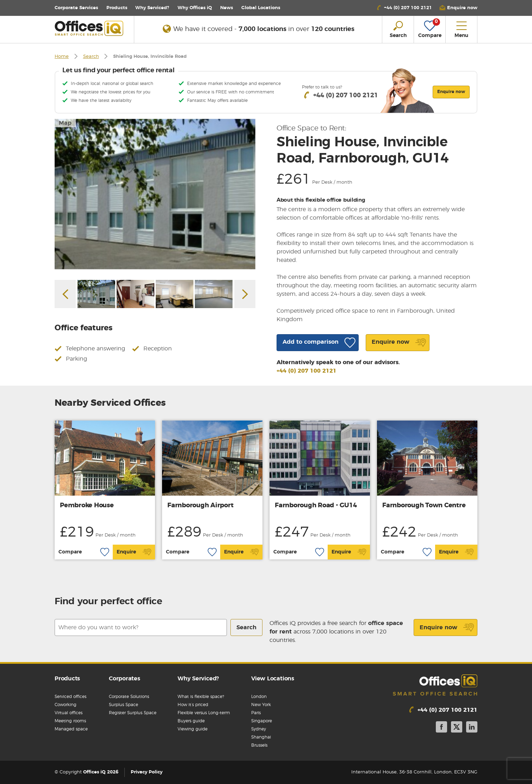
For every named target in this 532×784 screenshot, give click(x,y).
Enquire (134, 552)
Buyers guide (191, 721)
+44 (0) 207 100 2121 (307, 371)
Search (91, 57)
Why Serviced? (152, 8)
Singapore (262, 721)
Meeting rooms (70, 721)
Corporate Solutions (129, 697)
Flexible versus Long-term (204, 713)
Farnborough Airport (200, 506)
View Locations (273, 679)
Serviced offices (70, 697)
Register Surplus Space (133, 713)
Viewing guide (193, 729)
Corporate (76, 8)
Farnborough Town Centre (424, 506)
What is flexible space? (201, 697)
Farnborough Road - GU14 (316, 506)
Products (117, 8)
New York (261, 705)
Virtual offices (69, 713)
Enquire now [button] (451, 92)
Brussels (259, 745)
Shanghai (261, 737)
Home (62, 57)
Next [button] (245, 294)
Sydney (259, 729)
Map (65, 123)
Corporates (125, 679)
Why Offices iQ (195, 8)
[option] (155, 194)
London (259, 697)
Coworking (66, 705)
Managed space (71, 729)
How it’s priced (193, 705)
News (227, 8)
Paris (256, 713)
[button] (458, 8)
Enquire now (447, 627)
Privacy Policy (147, 772)
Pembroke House (87, 506)
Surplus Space (123, 705)
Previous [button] (65, 294)
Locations (261, 8)
